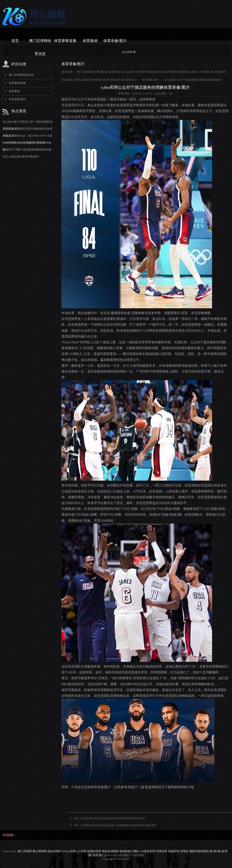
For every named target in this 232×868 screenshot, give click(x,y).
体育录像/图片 (115, 41)
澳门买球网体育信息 (40, 43)
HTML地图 (137, 855)
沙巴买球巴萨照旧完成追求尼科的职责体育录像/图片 (113, 818)
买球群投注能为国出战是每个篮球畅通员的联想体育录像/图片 (119, 825)
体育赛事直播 (65, 41)
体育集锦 (90, 41)
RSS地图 (124, 855)
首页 (15, 41)
